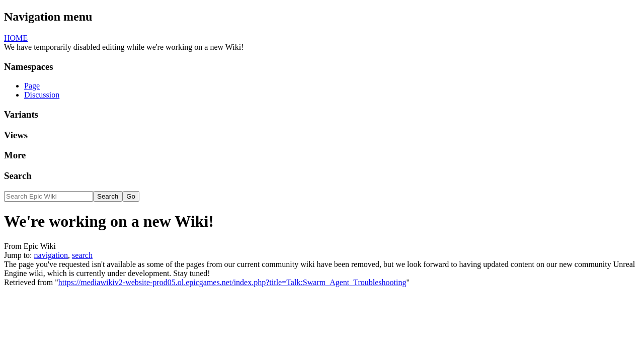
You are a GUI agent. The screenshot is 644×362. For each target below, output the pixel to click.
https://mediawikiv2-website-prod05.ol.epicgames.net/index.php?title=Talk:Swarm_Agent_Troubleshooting (232, 282)
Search (18, 176)
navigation (51, 255)
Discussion (42, 95)
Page (32, 86)
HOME (16, 38)
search (82, 255)
